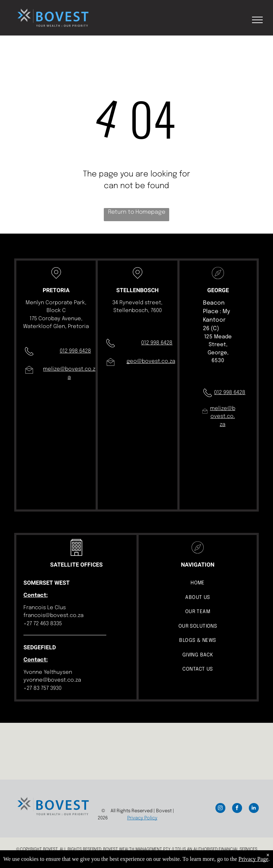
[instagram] (220, 809)
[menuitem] (198, 583)
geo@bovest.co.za (151, 361)
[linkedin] (254, 809)
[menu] (257, 20)
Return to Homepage (137, 212)
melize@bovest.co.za (223, 417)
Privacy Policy (142, 818)
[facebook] (237, 809)
